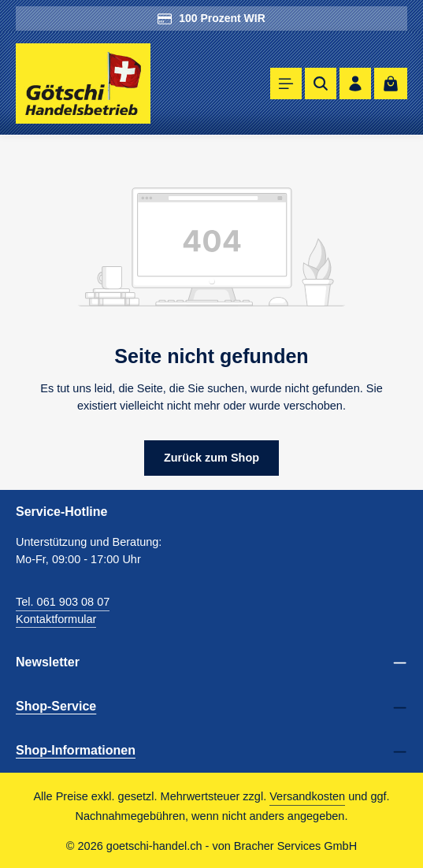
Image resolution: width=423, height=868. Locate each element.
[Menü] (286, 83)
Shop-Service (56, 706)
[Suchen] (321, 83)
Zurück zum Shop (212, 458)
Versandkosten (307, 796)
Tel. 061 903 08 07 (63, 602)
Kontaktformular (56, 619)
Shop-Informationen (76, 750)
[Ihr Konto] (355, 83)
